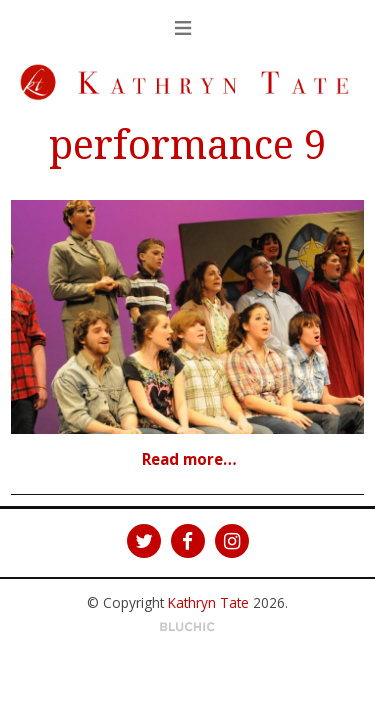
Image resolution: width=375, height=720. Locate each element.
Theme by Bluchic (187, 627)
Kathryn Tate (208, 602)
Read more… (189, 459)
